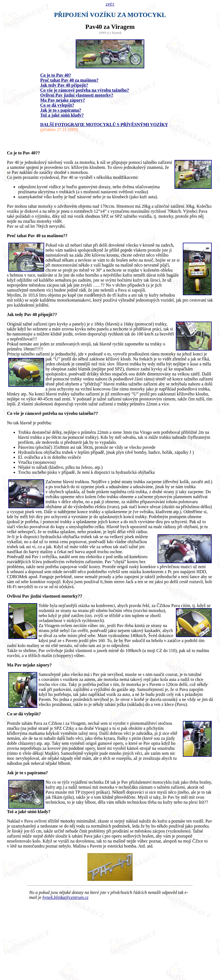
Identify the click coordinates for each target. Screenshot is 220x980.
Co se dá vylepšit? (57, 105)
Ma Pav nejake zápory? (63, 100)
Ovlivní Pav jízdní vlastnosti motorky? (77, 95)
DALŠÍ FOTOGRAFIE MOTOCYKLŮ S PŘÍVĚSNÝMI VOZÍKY (104, 125)
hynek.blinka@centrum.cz (65, 897)
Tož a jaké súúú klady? (62, 115)
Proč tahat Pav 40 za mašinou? (69, 80)
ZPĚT (110, 4)
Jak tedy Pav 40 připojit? (64, 85)
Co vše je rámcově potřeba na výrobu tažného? (85, 90)
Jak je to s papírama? (61, 110)
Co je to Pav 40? (56, 75)
